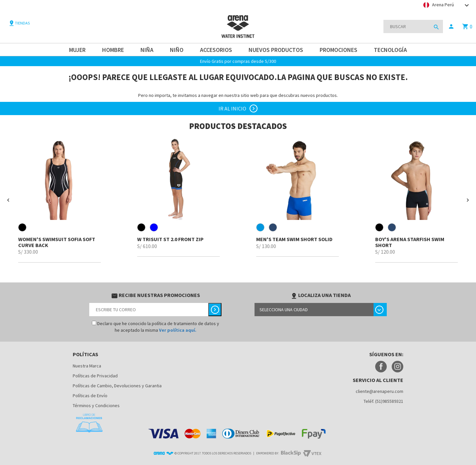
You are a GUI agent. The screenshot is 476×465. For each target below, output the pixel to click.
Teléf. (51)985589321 (383, 401)
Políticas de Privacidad (95, 376)
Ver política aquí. (178, 330)
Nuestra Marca (87, 366)
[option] (59, 200)
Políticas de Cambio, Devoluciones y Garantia (117, 386)
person (451, 26)
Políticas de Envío (90, 396)
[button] (8, 200)
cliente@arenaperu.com (379, 391)
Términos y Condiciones (96, 405)
